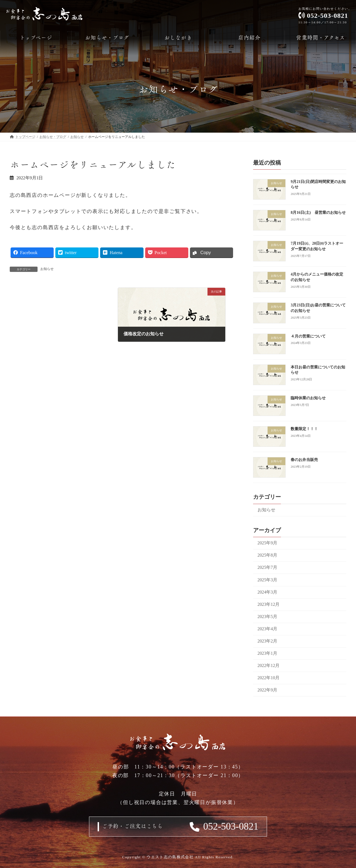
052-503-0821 (231, 826)
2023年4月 (267, 629)
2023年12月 (269, 604)
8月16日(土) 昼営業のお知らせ (318, 213)
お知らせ (47, 269)
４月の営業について (308, 336)
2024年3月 (267, 592)
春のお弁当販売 (304, 460)
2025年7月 (267, 567)
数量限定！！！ (304, 429)
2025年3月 (267, 580)
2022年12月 (269, 665)
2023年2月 (267, 641)
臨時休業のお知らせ (308, 398)
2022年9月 (267, 690)
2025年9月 (267, 543)
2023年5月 (267, 617)
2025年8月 (267, 555)
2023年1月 (267, 653)
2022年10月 (269, 678)
